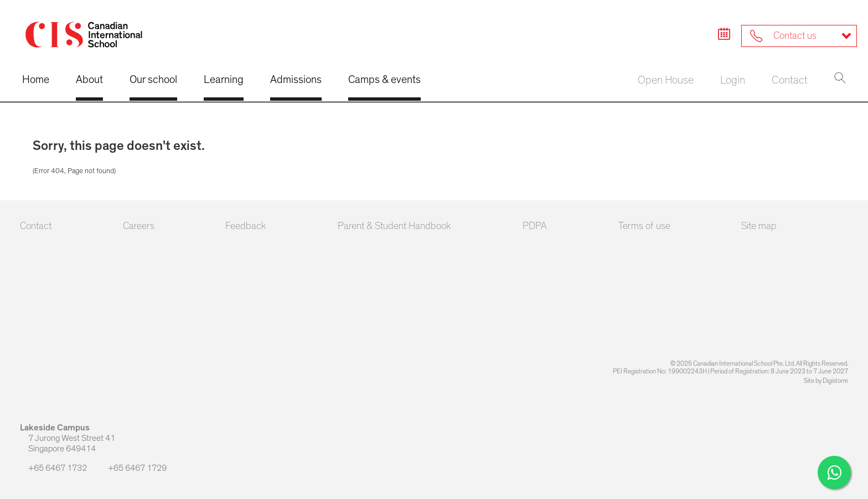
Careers (139, 226)
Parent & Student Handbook (394, 226)
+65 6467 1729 (133, 468)
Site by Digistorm (826, 381)
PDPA (535, 226)
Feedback (246, 226)
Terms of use (644, 226)
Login (733, 80)
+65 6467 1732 (54, 468)
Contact (790, 80)
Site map (759, 226)
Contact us (783, 36)
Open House (666, 80)
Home (36, 80)
